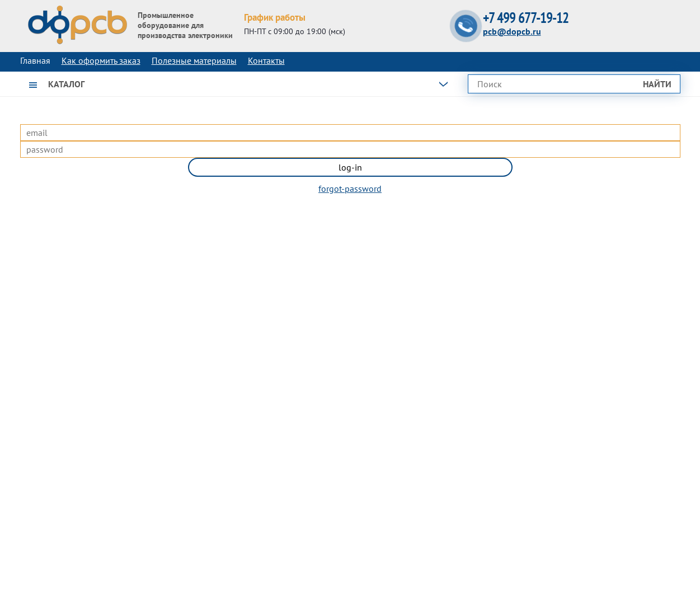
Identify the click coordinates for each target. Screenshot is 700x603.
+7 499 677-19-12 (526, 18)
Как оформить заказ (101, 60)
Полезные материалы (194, 60)
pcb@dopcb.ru (512, 31)
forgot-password (350, 189)
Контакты (266, 60)
